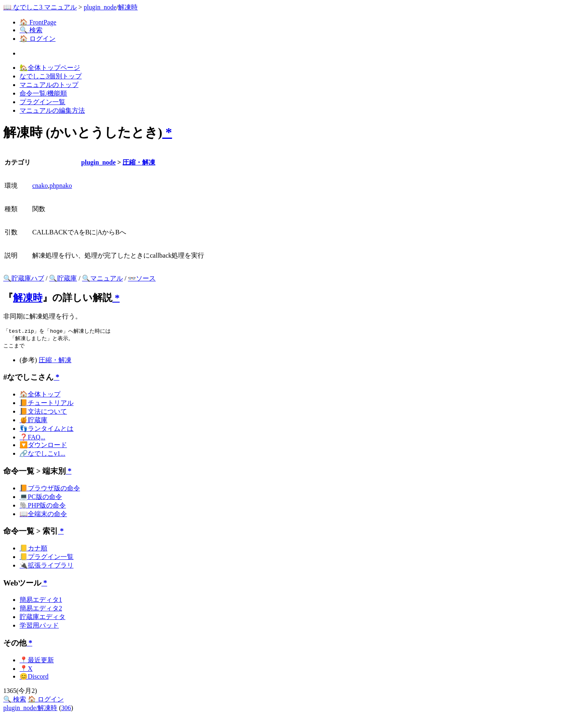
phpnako (61, 186)
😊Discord (34, 678)
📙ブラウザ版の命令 (50, 489)
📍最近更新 (37, 661)
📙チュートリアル (47, 404)
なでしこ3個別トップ (51, 76)
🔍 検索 (31, 30)
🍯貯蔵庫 (33, 421)
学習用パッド (39, 627)
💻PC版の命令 (41, 498)
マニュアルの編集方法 (52, 110)
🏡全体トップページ (50, 68)
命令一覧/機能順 (43, 93)
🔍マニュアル (102, 278)
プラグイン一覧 (42, 102)
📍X (26, 670)
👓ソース (142, 278)
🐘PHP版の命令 (43, 507)
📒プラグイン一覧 (47, 558)
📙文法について (43, 413)
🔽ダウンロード (43, 446)
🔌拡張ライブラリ (47, 567)
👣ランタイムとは (47, 430)
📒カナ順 (33, 549)
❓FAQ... (32, 438)
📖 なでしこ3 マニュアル (40, 7)
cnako (40, 186)
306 (66, 709)
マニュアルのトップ (49, 85)
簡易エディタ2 (41, 609)
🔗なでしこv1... (42, 455)
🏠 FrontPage (38, 22)
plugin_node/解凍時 (30, 709)
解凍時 (128, 7)
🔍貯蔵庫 (63, 278)
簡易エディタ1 (41, 601)
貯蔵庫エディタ (42, 618)
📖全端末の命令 (43, 515)
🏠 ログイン (38, 39)
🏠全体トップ (40, 395)
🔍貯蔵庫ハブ (24, 278)
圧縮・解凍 (139, 162)
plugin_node (100, 7)
